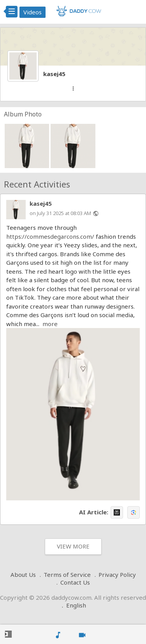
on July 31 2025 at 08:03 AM (60, 213)
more (50, 324)
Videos (33, 12)
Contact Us (75, 582)
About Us (23, 575)
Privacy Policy (117, 575)
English (76, 605)
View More (73, 546)
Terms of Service (67, 575)
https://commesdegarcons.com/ (50, 236)
